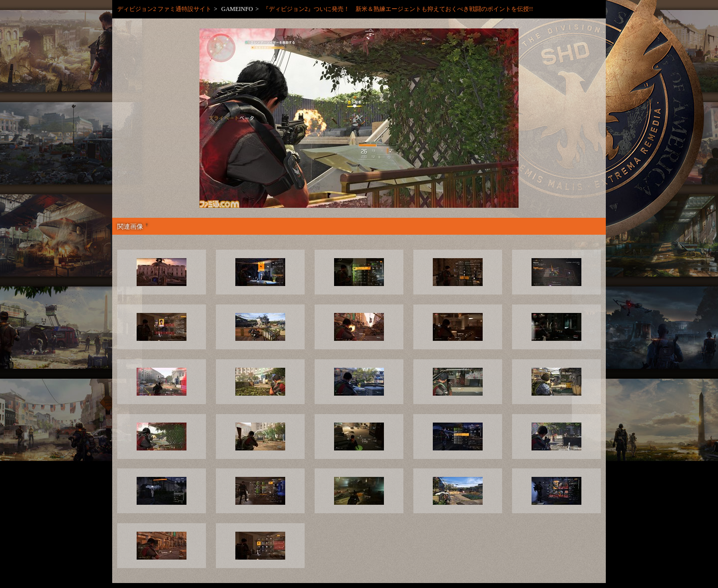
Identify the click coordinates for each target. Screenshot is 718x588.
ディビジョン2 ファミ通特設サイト (164, 9)
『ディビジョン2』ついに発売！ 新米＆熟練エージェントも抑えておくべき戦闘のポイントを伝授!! (398, 9)
